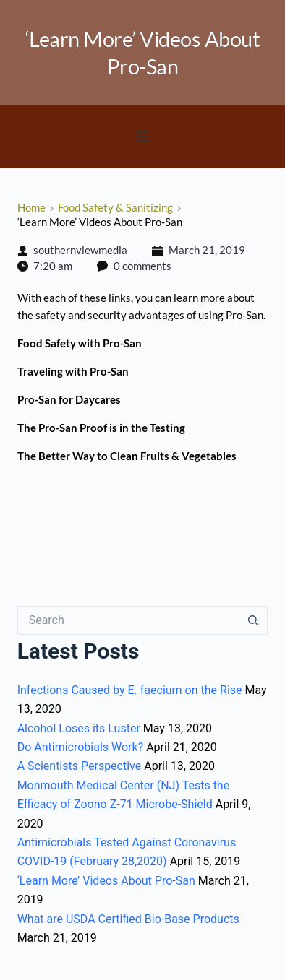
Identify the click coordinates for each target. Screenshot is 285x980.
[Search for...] (128, 620)
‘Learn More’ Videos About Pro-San (106, 881)
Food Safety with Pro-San (80, 343)
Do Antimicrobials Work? (81, 747)
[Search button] (253, 620)
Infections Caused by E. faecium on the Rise (130, 690)
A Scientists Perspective (80, 766)
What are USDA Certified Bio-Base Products (128, 919)
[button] (142, 136)
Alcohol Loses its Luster (79, 728)
